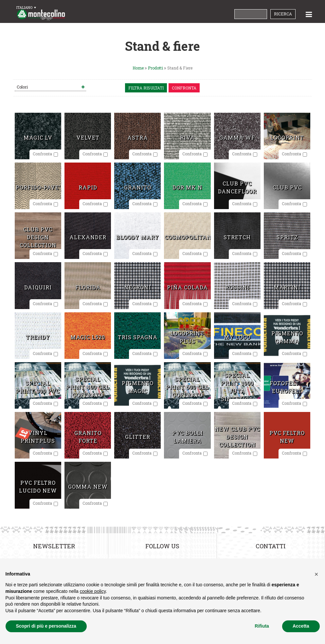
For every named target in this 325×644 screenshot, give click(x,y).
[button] (316, 574)
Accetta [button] (301, 626)
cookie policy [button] (93, 591)
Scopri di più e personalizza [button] (46, 626)
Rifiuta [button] (262, 626)
